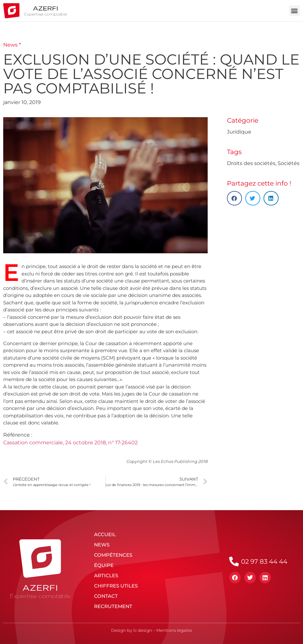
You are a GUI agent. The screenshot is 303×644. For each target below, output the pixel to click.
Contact (106, 596)
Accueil (105, 534)
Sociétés (289, 163)
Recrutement (113, 606)
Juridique (239, 132)
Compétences (113, 555)
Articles (106, 575)
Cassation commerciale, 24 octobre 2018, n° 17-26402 (70, 443)
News (102, 545)
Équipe (104, 565)
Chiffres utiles (116, 586)
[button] (294, 11)
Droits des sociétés (251, 163)
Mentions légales (174, 630)
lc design (143, 630)
